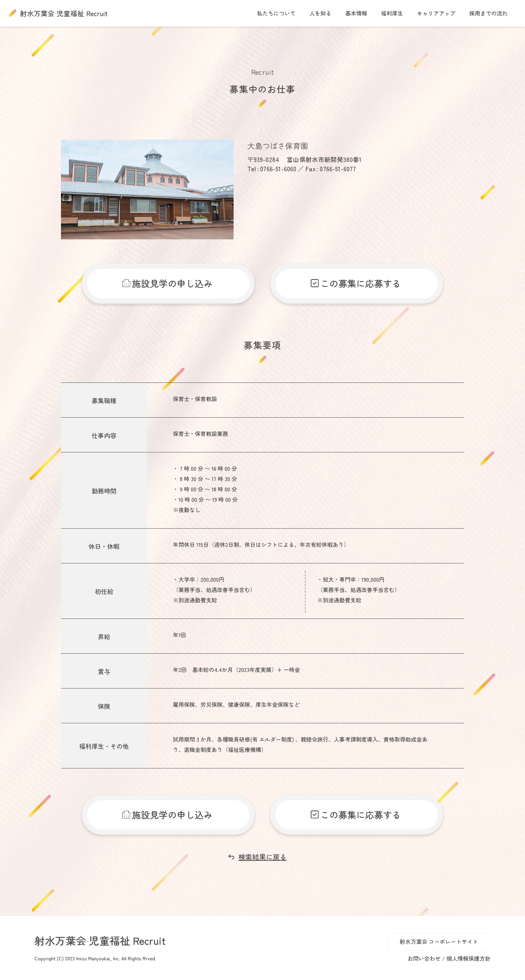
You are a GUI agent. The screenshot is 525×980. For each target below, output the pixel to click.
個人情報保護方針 (469, 958)
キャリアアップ (436, 13)
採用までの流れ (488, 13)
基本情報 (356, 13)
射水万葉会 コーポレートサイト (439, 941)
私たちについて (276, 13)
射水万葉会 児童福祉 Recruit (64, 13)
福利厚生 (392, 13)
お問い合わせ (425, 958)
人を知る (320, 13)
